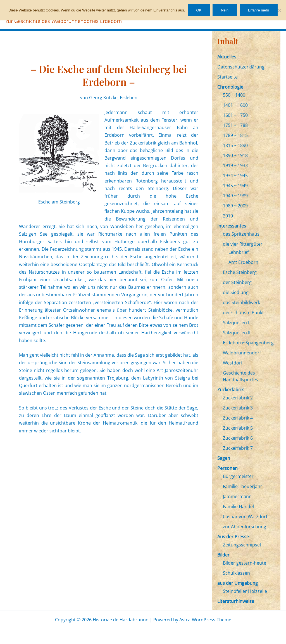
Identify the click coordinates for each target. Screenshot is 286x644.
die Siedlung (236, 292)
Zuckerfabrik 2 (238, 398)
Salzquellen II (237, 333)
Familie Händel (238, 506)
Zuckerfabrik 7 (238, 448)
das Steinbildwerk (241, 302)
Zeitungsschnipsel (242, 545)
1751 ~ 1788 (235, 125)
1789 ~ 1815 (235, 135)
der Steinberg (237, 282)
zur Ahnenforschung (245, 527)
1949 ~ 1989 (235, 196)
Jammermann (237, 496)
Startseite (227, 77)
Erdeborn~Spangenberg (248, 343)
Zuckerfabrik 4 (238, 418)
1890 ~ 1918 (235, 155)
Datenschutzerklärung (241, 67)
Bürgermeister (238, 476)
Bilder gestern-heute (245, 563)
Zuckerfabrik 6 (238, 438)
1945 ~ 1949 (235, 186)
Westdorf (233, 363)
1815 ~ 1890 (235, 145)
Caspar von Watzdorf (245, 517)
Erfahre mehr (259, 10)
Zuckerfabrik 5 (238, 428)
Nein (225, 10)
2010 (228, 216)
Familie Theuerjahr (243, 486)
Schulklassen (236, 573)
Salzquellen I (236, 323)
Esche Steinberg (240, 272)
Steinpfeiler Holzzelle (245, 591)
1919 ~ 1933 (235, 165)
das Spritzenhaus (241, 234)
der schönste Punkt (243, 312)
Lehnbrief (239, 252)
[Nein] (279, 10)
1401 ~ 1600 (235, 105)
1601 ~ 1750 (235, 115)
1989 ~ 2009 (235, 206)
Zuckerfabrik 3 (238, 408)
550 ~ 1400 (234, 95)
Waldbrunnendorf (242, 353)
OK (199, 10)
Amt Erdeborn (243, 262)
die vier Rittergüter (243, 244)
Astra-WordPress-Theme (205, 620)
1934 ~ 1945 (235, 176)
